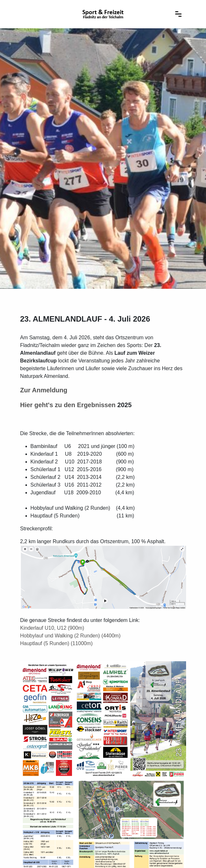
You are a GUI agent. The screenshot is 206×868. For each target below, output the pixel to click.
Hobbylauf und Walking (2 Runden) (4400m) (70, 636)
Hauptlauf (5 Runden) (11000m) (57, 643)
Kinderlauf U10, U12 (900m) (52, 628)
